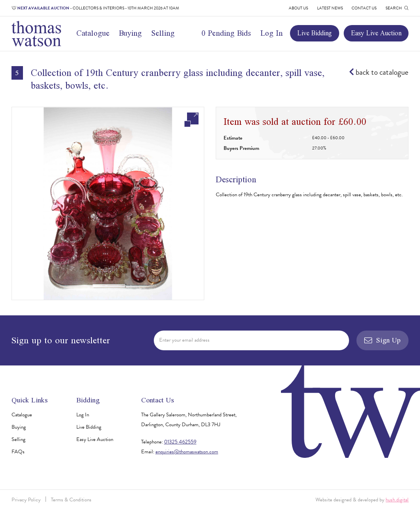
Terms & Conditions (71, 500)
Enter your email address (184, 340)
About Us (298, 8)
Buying (130, 33)
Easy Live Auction (376, 33)
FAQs (18, 452)
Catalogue (93, 33)
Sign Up (382, 340)
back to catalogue (379, 72)
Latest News (330, 8)
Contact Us (364, 8)
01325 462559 (180, 442)
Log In (272, 33)
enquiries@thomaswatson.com (187, 452)
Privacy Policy (26, 500)
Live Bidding (315, 33)
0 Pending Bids (226, 33)
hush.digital (397, 500)
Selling (163, 33)
